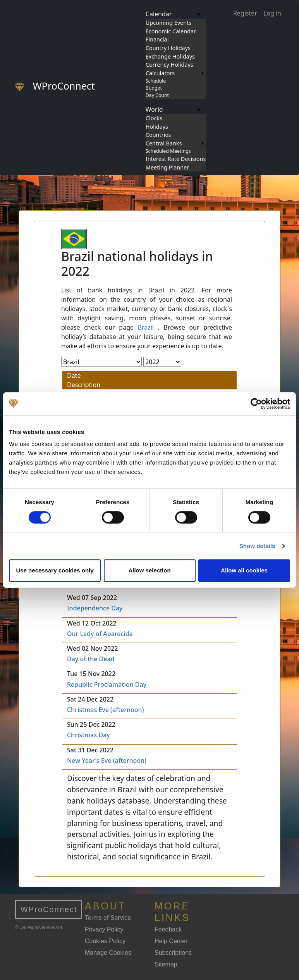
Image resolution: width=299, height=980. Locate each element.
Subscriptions (173, 953)
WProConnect (49, 909)
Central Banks (164, 143)
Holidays (157, 127)
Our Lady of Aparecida (100, 634)
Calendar (159, 14)
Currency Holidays (169, 65)
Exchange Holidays (170, 56)
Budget (154, 88)
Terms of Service (108, 918)
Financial (157, 39)
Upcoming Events (168, 23)
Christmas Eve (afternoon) (106, 710)
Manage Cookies (108, 953)
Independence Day (95, 608)
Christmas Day (88, 735)
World (154, 109)
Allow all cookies (244, 570)
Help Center (171, 941)
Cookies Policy (105, 941)
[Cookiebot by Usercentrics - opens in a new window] (256, 404)
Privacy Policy (104, 929)
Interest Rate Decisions (176, 159)
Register (245, 13)
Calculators (160, 73)
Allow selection (149, 570)
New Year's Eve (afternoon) (107, 760)
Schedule (156, 81)
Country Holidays (168, 48)
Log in (272, 13)
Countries (158, 135)
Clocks (154, 118)
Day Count (157, 95)
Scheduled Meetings (168, 151)
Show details (257, 546)
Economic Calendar (171, 31)
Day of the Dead (91, 659)
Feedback (168, 929)
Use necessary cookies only (55, 570)
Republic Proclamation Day (107, 684)
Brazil (146, 327)
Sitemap (166, 964)
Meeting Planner (167, 167)
